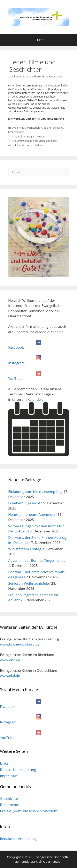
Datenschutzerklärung (18, 770)
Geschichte (9, 798)
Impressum (9, 776)
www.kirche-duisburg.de (20, 644)
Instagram (16, 363)
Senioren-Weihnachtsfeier (29, 583)
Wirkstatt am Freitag (25, 549)
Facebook (16, 347)
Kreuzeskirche (16, 132)
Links (4, 763)
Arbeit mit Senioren (52, 128)
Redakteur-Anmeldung (18, 839)
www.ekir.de (10, 660)
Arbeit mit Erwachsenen (26, 128)
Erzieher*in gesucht (24, 503)
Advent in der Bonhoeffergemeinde (37, 560)
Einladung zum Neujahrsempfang (35, 492)
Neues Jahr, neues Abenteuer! (32, 515)
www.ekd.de (10, 676)
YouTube (15, 378)
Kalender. (38, 427)
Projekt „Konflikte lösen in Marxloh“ (29, 811)
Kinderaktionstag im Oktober (29, 137)
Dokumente (10, 805)
